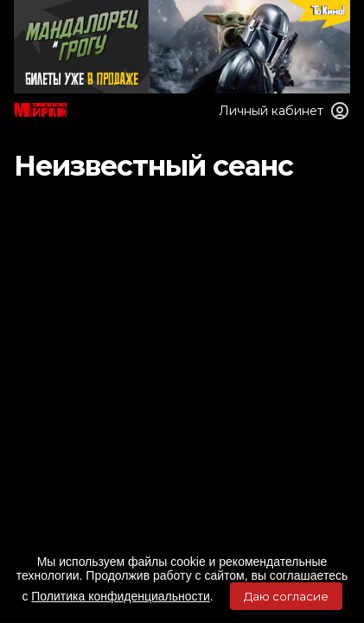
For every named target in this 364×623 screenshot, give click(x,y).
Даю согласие (286, 596)
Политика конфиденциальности (121, 596)
